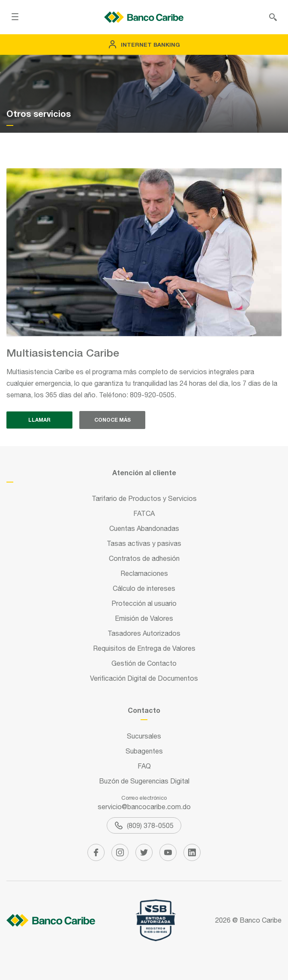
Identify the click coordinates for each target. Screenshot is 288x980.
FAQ (144, 766)
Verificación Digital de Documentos (144, 678)
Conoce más (112, 420)
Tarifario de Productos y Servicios (144, 498)
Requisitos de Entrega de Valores (144, 648)
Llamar (39, 420)
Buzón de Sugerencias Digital (144, 781)
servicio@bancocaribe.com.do (144, 807)
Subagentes (144, 751)
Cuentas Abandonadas (144, 528)
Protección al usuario (144, 603)
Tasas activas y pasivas (144, 543)
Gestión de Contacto (144, 663)
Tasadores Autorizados (144, 633)
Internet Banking (144, 45)
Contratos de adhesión (144, 558)
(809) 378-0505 (144, 825)
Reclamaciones (144, 573)
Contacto (144, 710)
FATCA (144, 513)
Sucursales (144, 736)
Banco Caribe (261, 920)
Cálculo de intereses (144, 588)
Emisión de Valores (144, 618)
